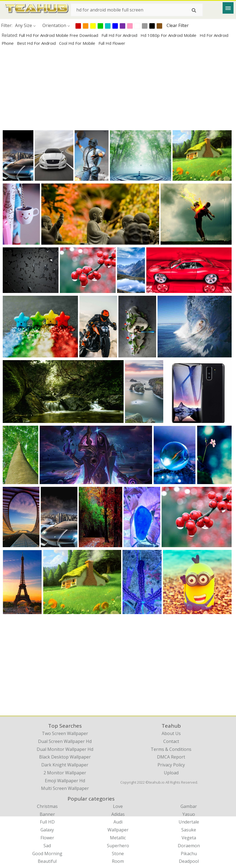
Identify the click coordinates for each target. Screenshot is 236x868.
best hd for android (37, 43)
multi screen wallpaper (65, 788)
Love (118, 806)
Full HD (47, 822)
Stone (118, 854)
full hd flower (112, 43)
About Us (171, 733)
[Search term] (137, 10)
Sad (47, 846)
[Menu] (228, 8)
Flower (47, 838)
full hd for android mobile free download (59, 35)
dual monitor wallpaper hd (65, 749)
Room (118, 861)
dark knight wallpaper (65, 765)
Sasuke (189, 830)
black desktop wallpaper (65, 757)
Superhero (118, 846)
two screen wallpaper (65, 733)
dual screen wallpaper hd (65, 741)
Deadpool (189, 861)
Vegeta (189, 838)
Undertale (189, 822)
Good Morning (47, 854)
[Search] (194, 10)
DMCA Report (171, 757)
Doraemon (189, 846)
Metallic (118, 838)
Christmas (47, 806)
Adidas (118, 814)
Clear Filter (178, 25)
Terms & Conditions (171, 749)
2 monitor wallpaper (65, 773)
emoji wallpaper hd (65, 781)
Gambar (189, 806)
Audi (118, 822)
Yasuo (189, 814)
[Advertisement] (118, 88)
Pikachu (189, 854)
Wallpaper (118, 830)
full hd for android (120, 35)
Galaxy (47, 830)
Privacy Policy (171, 765)
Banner (47, 814)
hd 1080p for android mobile (169, 35)
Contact (171, 741)
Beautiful (47, 861)
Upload (171, 773)
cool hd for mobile (78, 43)
